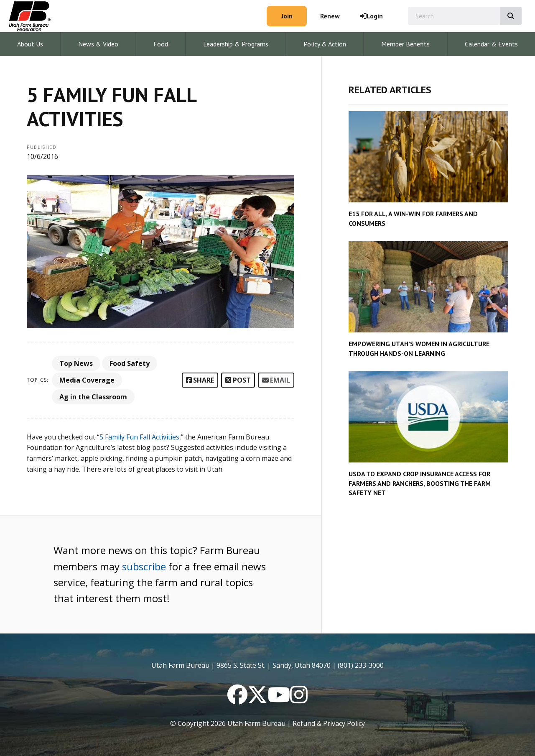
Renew (330, 16)
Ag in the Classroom (93, 397)
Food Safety (130, 363)
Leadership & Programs (236, 44)
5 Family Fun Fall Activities (139, 437)
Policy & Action (325, 44)
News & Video (98, 44)
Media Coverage (87, 380)
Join (287, 16)
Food (161, 44)
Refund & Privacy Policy (329, 723)
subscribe (144, 566)
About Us (30, 44)
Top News (76, 363)
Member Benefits (405, 44)
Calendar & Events (491, 44)
